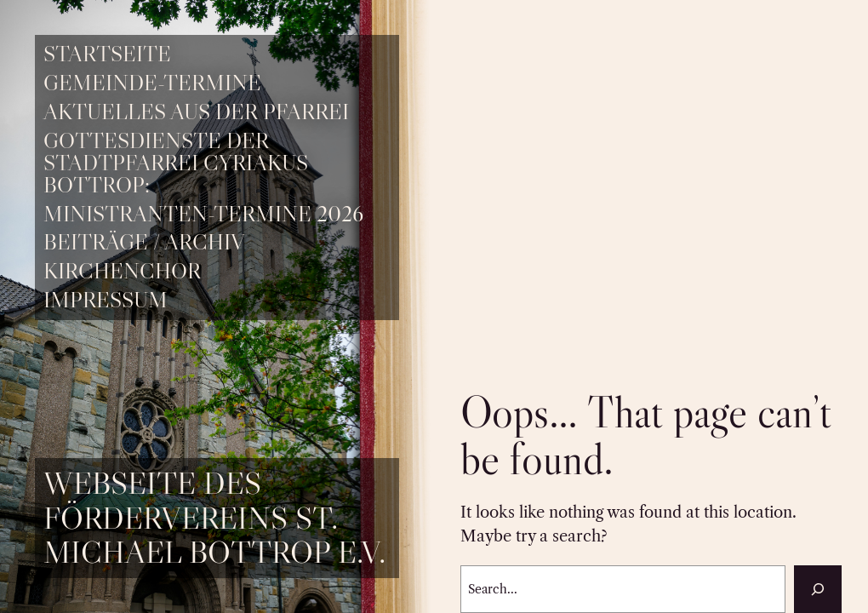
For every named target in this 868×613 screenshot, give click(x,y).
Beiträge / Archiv (144, 243)
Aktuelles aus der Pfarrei (196, 112)
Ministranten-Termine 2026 (203, 215)
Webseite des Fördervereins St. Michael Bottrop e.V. (214, 517)
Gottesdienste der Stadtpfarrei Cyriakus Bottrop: (176, 163)
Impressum (106, 301)
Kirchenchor (122, 272)
